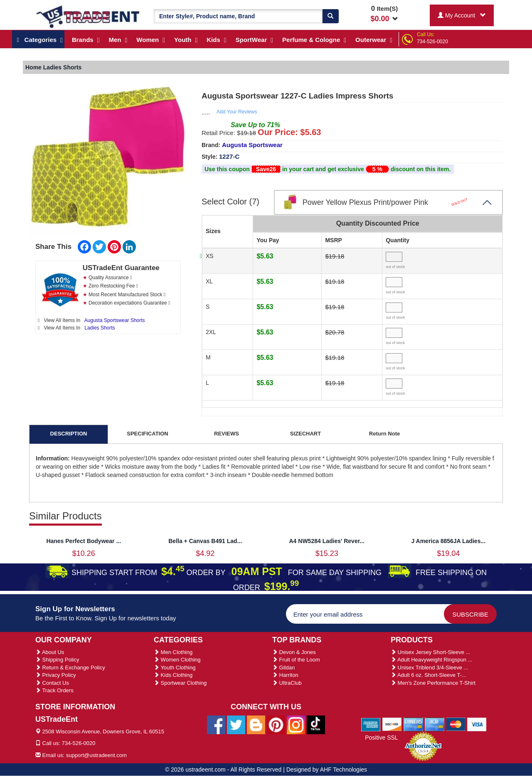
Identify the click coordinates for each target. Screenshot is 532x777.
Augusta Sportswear (252, 145)
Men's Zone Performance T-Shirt (433, 683)
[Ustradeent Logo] (88, 16)
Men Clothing (173, 652)
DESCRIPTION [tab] (69, 434)
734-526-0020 (432, 42)
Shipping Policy (57, 660)
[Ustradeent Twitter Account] (236, 724)
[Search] (330, 16)
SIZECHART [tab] (305, 434)
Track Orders (54, 690)
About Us (50, 652)
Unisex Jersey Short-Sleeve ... (430, 652)
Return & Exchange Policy (70, 668)
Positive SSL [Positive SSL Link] (381, 738)
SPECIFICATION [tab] (147, 434)
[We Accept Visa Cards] (477, 724)
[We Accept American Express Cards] (371, 724)
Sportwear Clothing (180, 683)
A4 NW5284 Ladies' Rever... (327, 541)
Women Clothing (177, 660)
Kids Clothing (173, 675)
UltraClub (287, 683)
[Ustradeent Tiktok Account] (316, 724)
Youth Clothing (175, 668)
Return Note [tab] (384, 434)
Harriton (285, 675)
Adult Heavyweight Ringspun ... (432, 660)
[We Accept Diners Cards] (413, 724)
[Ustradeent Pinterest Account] (276, 724)
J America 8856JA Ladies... (448, 541)
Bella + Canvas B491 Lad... (205, 541)
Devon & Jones (294, 652)
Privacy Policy (56, 675)
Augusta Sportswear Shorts (115, 320)
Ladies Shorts (100, 328)
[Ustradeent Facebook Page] (216, 724)
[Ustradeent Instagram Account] (296, 724)
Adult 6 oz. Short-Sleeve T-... (429, 675)
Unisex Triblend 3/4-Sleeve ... (429, 668)
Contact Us (52, 683)
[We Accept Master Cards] (456, 724)
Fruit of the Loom (296, 660)
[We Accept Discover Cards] (392, 724)
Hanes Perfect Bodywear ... (84, 541)
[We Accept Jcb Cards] (435, 724)
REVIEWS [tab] (227, 434)
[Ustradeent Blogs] (256, 724)
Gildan (283, 668)
